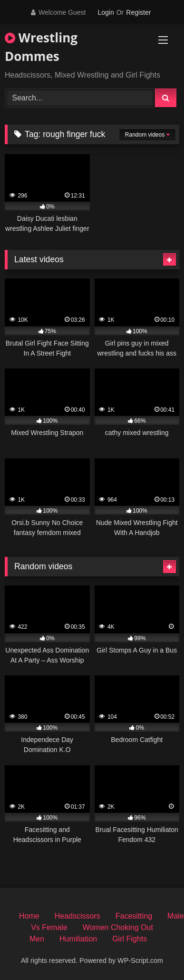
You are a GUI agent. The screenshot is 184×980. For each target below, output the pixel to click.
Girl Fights (130, 939)
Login (106, 12)
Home (29, 916)
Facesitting (134, 916)
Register (138, 12)
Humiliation (78, 939)
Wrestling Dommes (41, 47)
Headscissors (77, 916)
